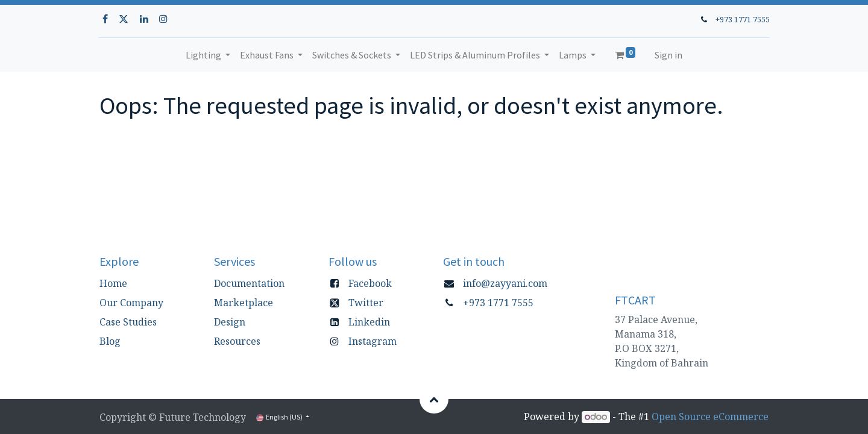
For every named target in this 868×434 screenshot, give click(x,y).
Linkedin (369, 322)
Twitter (366, 303)
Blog (110, 341)
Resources (237, 341)
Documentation (249, 283)
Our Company (131, 303)
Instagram (373, 341)
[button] (434, 399)
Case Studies (128, 322)
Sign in (668, 55)
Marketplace (244, 303)
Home (113, 283)
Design (230, 322)
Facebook (370, 283)
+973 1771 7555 (741, 19)
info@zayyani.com (505, 283)
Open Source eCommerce (710, 417)
